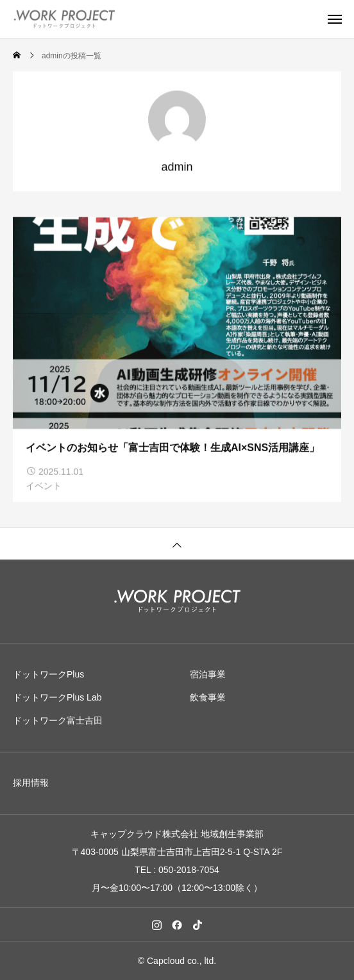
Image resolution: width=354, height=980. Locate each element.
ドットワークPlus (48, 674)
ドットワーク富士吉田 (58, 720)
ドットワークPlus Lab (57, 697)
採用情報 (31, 783)
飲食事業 (208, 697)
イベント (44, 486)
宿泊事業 (208, 674)
